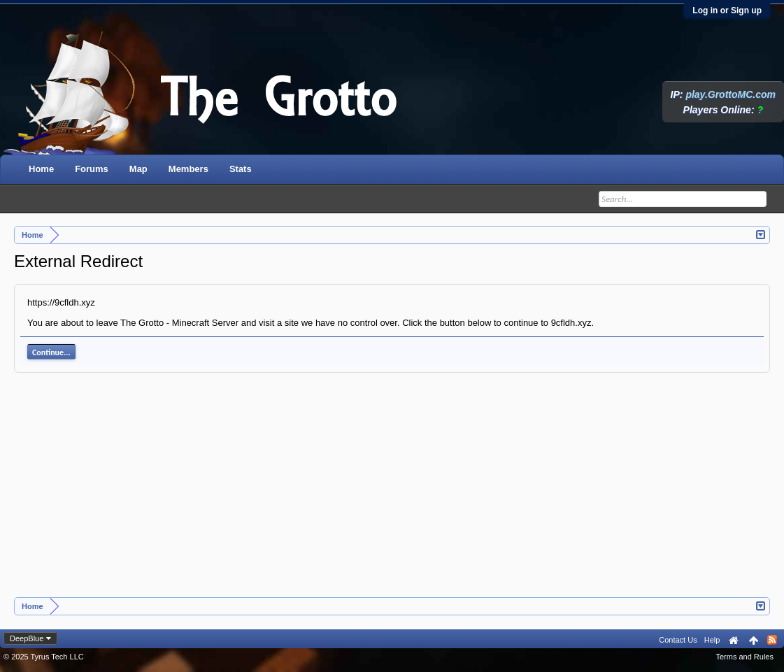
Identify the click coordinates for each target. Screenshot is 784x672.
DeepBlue (27, 638)
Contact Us (678, 640)
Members (188, 169)
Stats (241, 169)
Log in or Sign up (727, 10)
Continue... (51, 352)
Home (41, 169)
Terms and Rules (744, 657)
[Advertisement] (392, 492)
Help (712, 640)
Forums (92, 169)
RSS (772, 640)
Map (138, 169)
